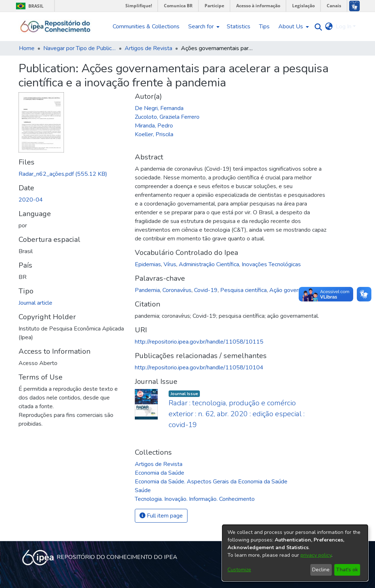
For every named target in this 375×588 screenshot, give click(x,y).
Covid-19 (206, 290)
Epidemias (148, 264)
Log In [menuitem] (344, 27)
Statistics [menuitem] (239, 27)
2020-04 (31, 200)
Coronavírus (177, 290)
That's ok (347, 570)
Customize (239, 570)
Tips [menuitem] (264, 27)
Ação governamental (295, 290)
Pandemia (147, 290)
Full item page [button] (161, 516)
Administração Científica (209, 264)
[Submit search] (317, 27)
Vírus (170, 264)
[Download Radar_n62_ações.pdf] (63, 174)
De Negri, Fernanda (159, 108)
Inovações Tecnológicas (271, 264)
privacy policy (316, 555)
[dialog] (295, 553)
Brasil (29, 6)
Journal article (35, 303)
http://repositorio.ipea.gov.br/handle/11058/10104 (199, 368)
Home (27, 48)
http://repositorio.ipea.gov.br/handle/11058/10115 (199, 342)
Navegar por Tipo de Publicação (80, 48)
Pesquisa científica (243, 290)
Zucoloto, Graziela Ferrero (167, 117)
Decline (321, 570)
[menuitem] (203, 27)
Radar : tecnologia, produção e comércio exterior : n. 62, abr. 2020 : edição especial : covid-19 (237, 414)
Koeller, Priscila (154, 134)
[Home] (55, 27)
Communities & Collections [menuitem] (146, 27)
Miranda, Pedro (154, 126)
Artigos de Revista (148, 48)
